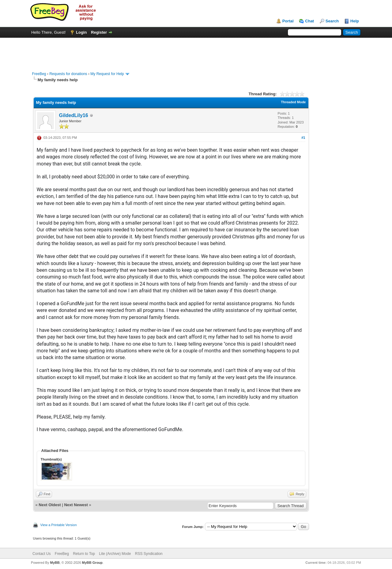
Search (332, 21)
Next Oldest (50, 505)
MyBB (55, 563)
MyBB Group (92, 563)
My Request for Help (107, 74)
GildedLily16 (74, 115)
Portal (288, 21)
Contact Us (41, 554)
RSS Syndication (149, 554)
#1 (303, 138)
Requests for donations (68, 74)
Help (355, 21)
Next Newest (76, 505)
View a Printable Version (59, 525)
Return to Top (84, 554)
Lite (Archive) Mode (115, 554)
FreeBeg (39, 74)
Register (99, 32)
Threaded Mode (293, 102)
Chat (309, 21)
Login (81, 32)
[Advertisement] (196, 51)
